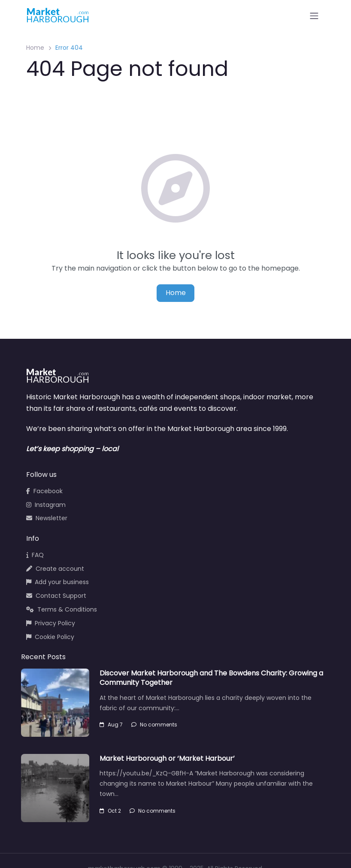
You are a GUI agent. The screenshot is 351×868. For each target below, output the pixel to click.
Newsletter (47, 518)
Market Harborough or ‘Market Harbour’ (167, 758)
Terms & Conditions (62, 609)
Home (35, 48)
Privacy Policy (51, 623)
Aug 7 (111, 725)
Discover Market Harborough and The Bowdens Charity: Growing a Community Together (211, 678)
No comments (154, 725)
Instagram (46, 505)
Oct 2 (110, 811)
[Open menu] (314, 16)
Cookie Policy (50, 637)
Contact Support (56, 596)
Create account (55, 569)
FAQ (35, 555)
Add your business (57, 582)
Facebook (44, 491)
